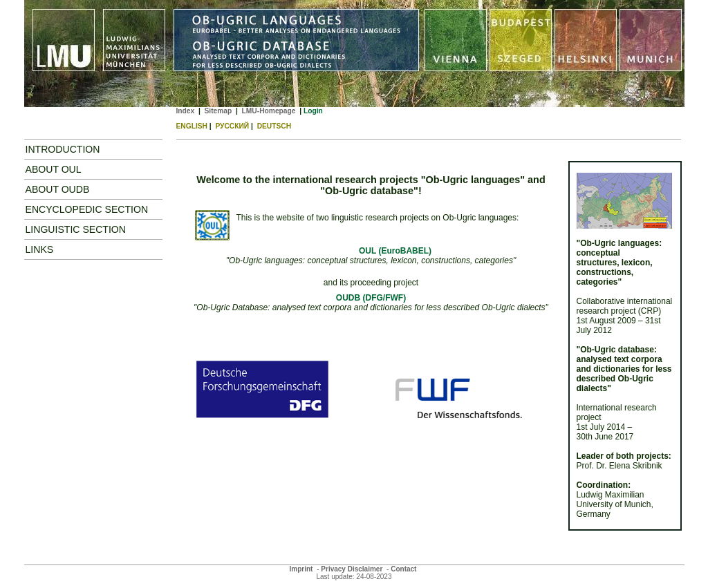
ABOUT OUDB (58, 189)
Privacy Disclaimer (352, 569)
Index (186, 111)
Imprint (301, 569)
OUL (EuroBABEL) (395, 251)
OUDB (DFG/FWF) (371, 298)
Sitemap (218, 111)
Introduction (63, 149)
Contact (403, 569)
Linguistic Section (76, 229)
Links (40, 249)
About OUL (54, 169)
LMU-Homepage (269, 111)
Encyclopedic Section (87, 209)
